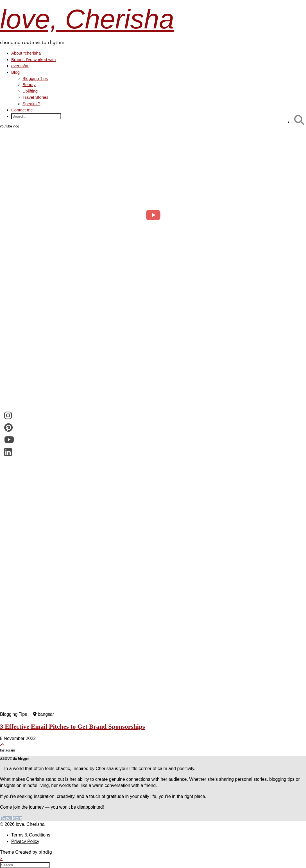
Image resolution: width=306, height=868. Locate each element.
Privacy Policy (25, 841)
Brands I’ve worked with (33, 60)
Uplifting (30, 91)
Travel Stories (35, 97)
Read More (11, 818)
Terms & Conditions (31, 835)
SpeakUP (31, 104)
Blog (15, 72)
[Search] (299, 120)
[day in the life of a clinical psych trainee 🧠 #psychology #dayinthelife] (153, 215)
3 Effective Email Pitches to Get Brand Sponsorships (72, 727)
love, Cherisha (87, 19)
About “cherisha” (27, 53)
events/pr (20, 66)
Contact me (22, 110)
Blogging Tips (35, 78)
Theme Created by (26, 852)
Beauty (29, 85)
